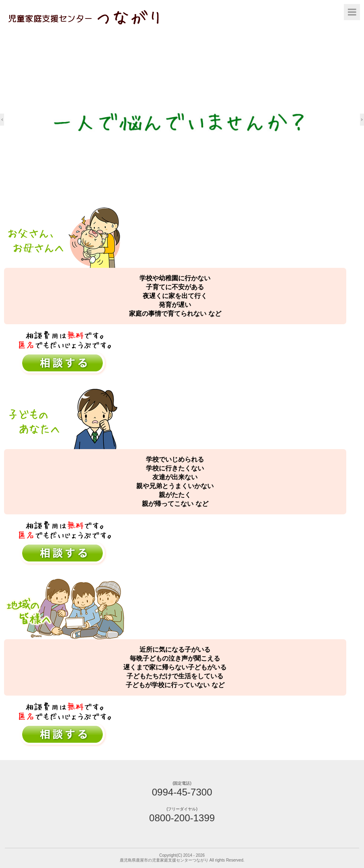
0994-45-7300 (182, 792)
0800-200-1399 (182, 818)
